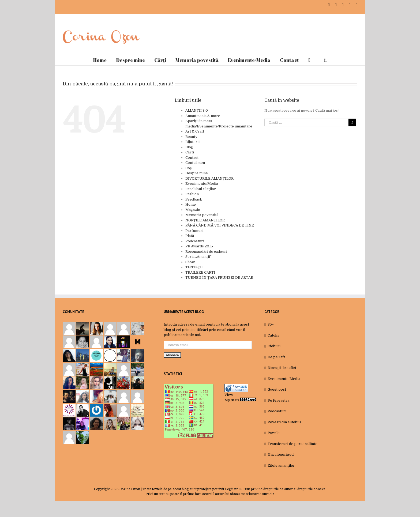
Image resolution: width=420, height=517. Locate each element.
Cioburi (274, 346)
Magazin (193, 210)
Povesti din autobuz (285, 422)
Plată (190, 236)
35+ (271, 324)
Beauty (191, 137)
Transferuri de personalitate (292, 444)
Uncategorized (281, 454)
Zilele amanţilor (281, 465)
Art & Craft (195, 131)
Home (191, 204)
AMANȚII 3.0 (197, 110)
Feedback (194, 199)
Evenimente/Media (202, 184)
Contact (192, 158)
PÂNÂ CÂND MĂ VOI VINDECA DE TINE (220, 225)
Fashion (192, 194)
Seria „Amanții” (198, 257)
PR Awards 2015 (199, 246)
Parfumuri (194, 231)
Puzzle (274, 433)
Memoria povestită (202, 215)
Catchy (273, 335)
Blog (189, 147)
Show (190, 262)
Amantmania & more (203, 116)
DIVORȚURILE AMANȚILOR (209, 178)
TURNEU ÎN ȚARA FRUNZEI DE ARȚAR (219, 278)
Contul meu (195, 163)
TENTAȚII (194, 267)
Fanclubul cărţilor (201, 189)
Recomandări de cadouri (206, 252)
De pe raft (276, 357)
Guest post (277, 389)
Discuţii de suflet (282, 368)
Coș (189, 168)
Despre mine (197, 173)
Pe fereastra (278, 400)
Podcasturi (195, 241)
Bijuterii (192, 142)
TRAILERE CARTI (200, 272)
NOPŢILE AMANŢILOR (205, 220)
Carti (190, 152)
